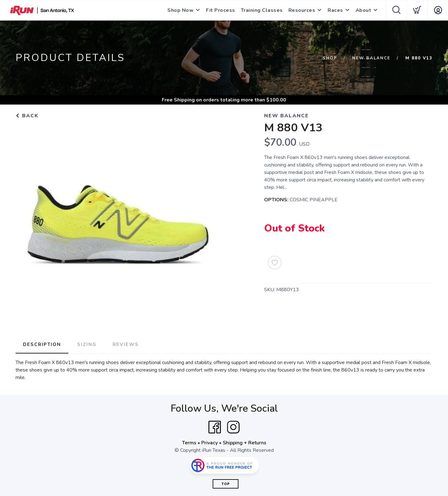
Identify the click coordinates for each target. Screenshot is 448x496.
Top (226, 484)
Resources (302, 10)
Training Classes (262, 10)
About (364, 10)
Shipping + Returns (245, 443)
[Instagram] (233, 427)
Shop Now (180, 10)
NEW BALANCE (371, 58)
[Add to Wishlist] (275, 263)
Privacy (210, 443)
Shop (330, 58)
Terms (189, 443)
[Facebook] (215, 427)
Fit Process (221, 10)
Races (335, 10)
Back (27, 116)
